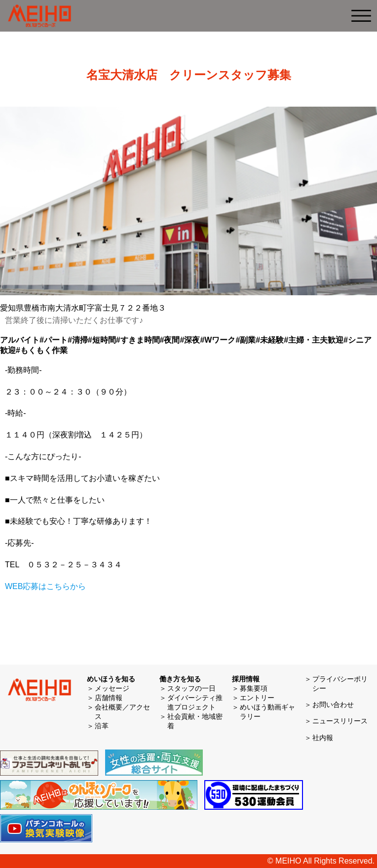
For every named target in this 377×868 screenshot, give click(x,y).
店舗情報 (109, 698)
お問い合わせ (333, 705)
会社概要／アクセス (122, 712)
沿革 (102, 726)
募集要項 (254, 688)
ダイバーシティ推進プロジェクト (195, 702)
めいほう (39, 16)
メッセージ (112, 688)
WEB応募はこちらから (45, 586)
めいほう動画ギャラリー (267, 712)
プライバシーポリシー (340, 684)
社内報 (323, 738)
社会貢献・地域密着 (195, 721)
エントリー (257, 698)
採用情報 (246, 679)
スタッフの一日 (191, 688)
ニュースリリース (340, 721)
